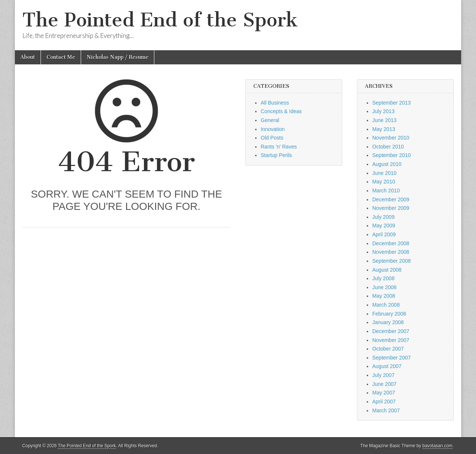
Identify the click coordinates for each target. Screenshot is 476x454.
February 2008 (389, 314)
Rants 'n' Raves (279, 147)
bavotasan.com (438, 446)
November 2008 (391, 252)
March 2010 (386, 191)
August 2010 (387, 164)
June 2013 (384, 120)
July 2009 (383, 217)
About (28, 57)
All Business (275, 103)
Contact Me (61, 57)
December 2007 (391, 331)
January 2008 (388, 322)
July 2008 (383, 278)
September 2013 (392, 103)
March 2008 (386, 305)
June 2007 (384, 384)
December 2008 (391, 243)
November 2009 (391, 208)
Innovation (273, 129)
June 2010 (384, 173)
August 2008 (387, 270)
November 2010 (391, 138)
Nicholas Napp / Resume (118, 57)
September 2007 (392, 358)
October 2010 (388, 147)
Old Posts (272, 138)
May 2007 (384, 393)
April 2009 (384, 234)
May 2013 (384, 129)
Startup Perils (276, 155)
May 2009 (384, 226)
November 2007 (391, 340)
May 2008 (384, 296)
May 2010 (384, 182)
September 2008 (392, 261)
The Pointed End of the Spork (160, 20)
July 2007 (383, 375)
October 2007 (388, 349)
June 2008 (384, 287)
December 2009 (391, 199)
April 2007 (384, 402)
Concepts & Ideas (281, 111)
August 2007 (387, 366)
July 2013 (383, 111)
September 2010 (392, 155)
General (270, 120)
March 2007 (386, 410)
